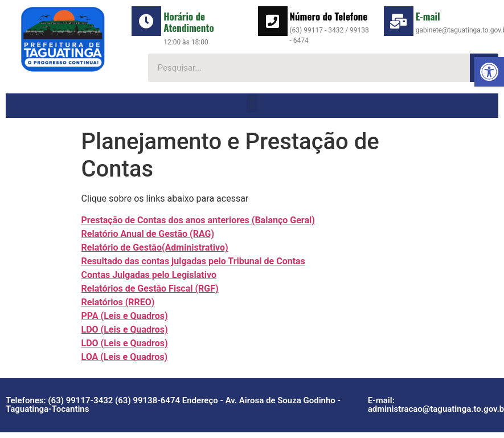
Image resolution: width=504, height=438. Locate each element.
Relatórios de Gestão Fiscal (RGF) (150, 288)
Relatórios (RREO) (118, 302)
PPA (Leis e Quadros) (125, 316)
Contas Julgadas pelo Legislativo (149, 275)
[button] (489, 72)
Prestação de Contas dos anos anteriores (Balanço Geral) (198, 220)
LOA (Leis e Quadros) (125, 357)
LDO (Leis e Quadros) (125, 329)
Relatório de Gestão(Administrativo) (155, 247)
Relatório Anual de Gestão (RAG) (148, 234)
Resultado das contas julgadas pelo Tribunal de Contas (193, 261)
